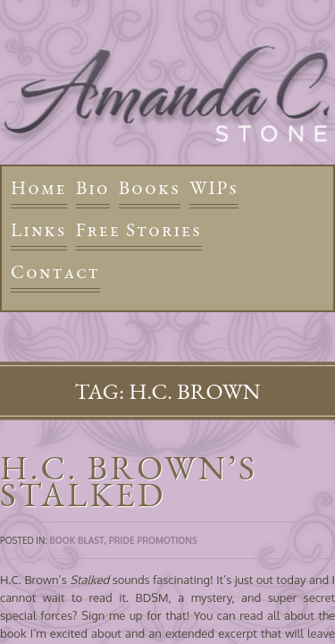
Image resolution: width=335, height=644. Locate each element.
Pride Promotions (153, 540)
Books (150, 187)
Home (39, 187)
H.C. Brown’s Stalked (129, 481)
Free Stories (139, 229)
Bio (93, 187)
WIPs (214, 187)
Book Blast (76, 540)
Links (39, 229)
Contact (55, 271)
